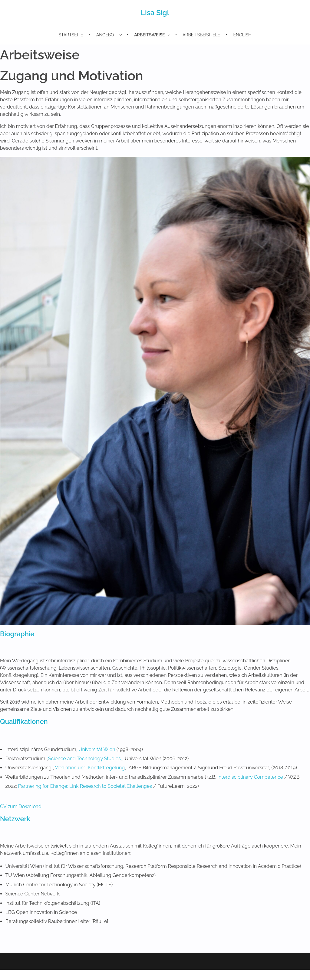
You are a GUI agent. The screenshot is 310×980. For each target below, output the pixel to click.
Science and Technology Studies (84, 759)
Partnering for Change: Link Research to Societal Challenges (85, 786)
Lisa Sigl (155, 13)
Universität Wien (97, 749)
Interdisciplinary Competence (250, 777)
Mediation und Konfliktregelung (90, 768)
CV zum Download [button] (21, 806)
